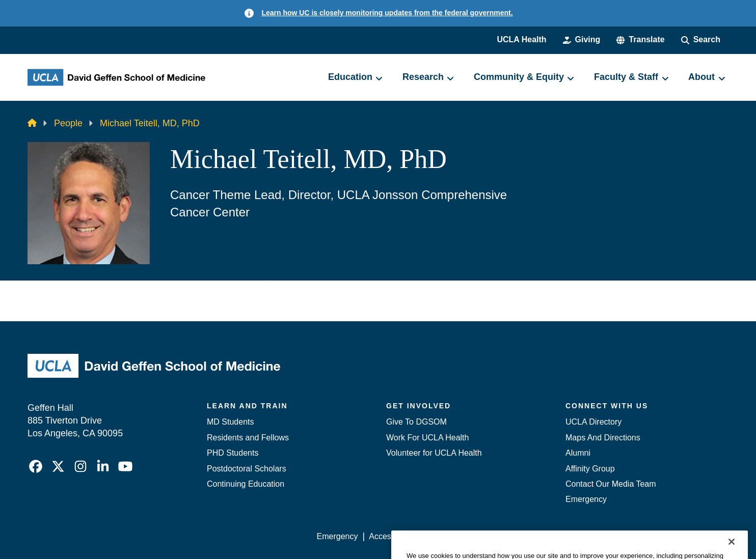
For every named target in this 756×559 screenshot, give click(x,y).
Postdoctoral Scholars (247, 469)
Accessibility (391, 536)
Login (632, 536)
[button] (640, 40)
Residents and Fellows (248, 438)
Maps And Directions (603, 438)
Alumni (578, 453)
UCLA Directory (593, 422)
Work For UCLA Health (427, 438)
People (68, 123)
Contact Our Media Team (611, 484)
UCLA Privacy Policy (462, 536)
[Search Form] (701, 40)
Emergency (586, 499)
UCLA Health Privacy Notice (561, 536)
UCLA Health (521, 39)
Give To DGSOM (416, 422)
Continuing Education (246, 484)
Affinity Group (590, 469)
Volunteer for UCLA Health (434, 453)
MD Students (230, 422)
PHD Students (233, 453)
